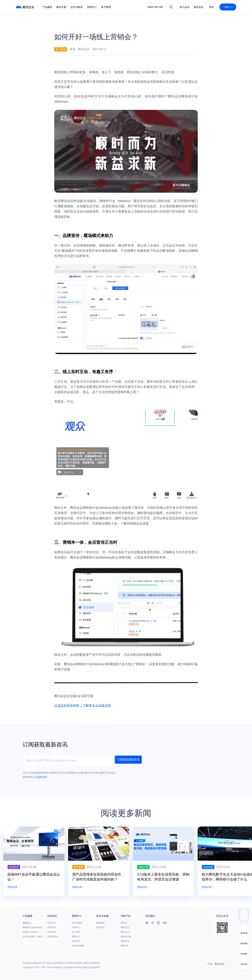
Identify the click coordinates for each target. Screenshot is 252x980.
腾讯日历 (125, 927)
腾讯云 (124, 923)
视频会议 (27, 923)
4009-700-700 (155, 7)
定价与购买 (77, 923)
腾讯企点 (125, 932)
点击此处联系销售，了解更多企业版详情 (83, 705)
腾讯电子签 (126, 937)
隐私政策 (100, 923)
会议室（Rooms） (31, 932)
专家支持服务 (78, 946)
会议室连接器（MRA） (34, 937)
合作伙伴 (51, 932)
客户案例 (76, 932)
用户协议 (100, 927)
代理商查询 (52, 937)
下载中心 (228, 7)
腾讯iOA (125, 946)
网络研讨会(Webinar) (33, 927)
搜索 (171, 7)
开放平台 (51, 923)
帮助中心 (76, 937)
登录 (211, 7)
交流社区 (76, 941)
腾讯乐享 (125, 941)
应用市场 (51, 927)
